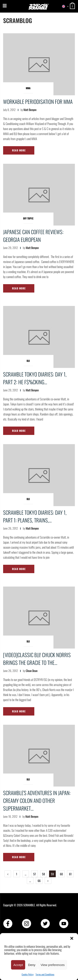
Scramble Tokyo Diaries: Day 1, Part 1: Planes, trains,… (35, 516)
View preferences (53, 965)
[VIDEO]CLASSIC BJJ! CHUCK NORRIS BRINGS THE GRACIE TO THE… (37, 659)
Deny (32, 965)
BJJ (28, 361)
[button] (72, 938)
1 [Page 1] (17, 874)
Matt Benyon (30, 110)
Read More (19, 150)
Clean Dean (32, 671)
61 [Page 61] (70, 874)
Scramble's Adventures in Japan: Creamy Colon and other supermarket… (37, 800)
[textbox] (64, 6)
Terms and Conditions (45, 974)
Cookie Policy (28, 974)
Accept (18, 965)
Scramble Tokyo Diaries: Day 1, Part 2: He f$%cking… (35, 378)
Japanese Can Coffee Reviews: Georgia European (33, 236)
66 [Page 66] (39, 881)
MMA (28, 88)
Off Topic (28, 218)
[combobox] (64, 6)
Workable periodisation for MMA (38, 101)
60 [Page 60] (61, 874)
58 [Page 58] (43, 874)
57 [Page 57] (35, 874)
